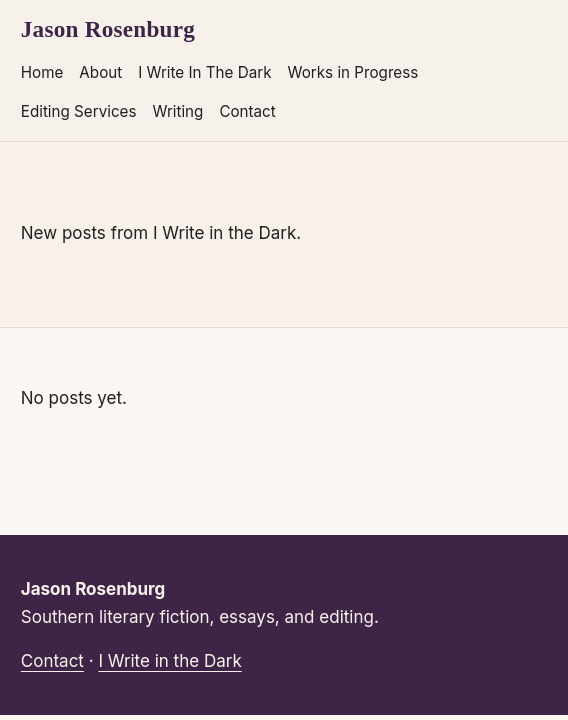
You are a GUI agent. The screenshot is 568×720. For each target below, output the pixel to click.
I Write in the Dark (169, 661)
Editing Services (79, 111)
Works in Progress (353, 72)
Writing (177, 111)
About (100, 72)
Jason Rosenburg (108, 29)
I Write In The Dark (204, 72)
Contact (247, 111)
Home (42, 72)
